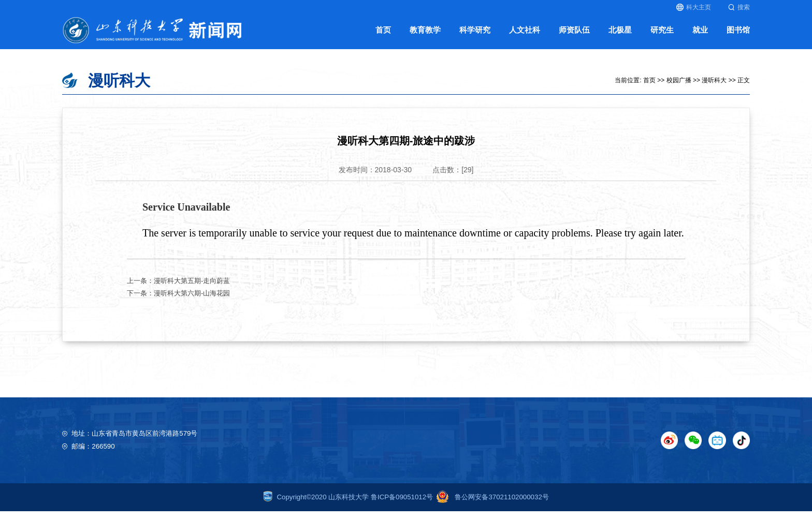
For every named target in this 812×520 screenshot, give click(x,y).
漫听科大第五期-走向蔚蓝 (192, 289)
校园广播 (679, 88)
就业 (700, 36)
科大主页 (693, 7)
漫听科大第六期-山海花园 (192, 301)
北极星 (620, 36)
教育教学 (425, 36)
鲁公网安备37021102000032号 (491, 505)
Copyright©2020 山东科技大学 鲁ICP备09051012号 (348, 505)
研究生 (662, 36)
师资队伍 (574, 36)
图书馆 (738, 36)
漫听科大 (714, 88)
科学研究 (475, 36)
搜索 (739, 7)
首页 (383, 36)
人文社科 (525, 36)
